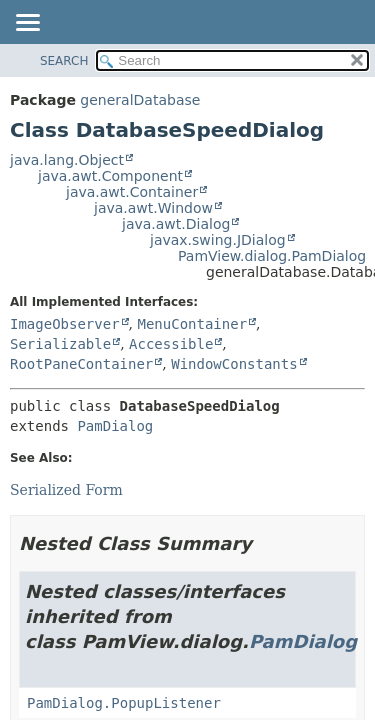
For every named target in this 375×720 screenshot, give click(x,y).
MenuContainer (192, 324)
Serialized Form (66, 490)
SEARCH (64, 61)
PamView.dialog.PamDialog (272, 256)
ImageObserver (65, 324)
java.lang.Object (67, 160)
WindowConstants (234, 364)
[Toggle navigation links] (27, 24)
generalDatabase (140, 100)
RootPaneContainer (81, 364)
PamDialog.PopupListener (124, 703)
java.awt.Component (110, 176)
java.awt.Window (153, 208)
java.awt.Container (132, 192)
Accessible (171, 344)
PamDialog (115, 426)
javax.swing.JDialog (218, 240)
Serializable (60, 344)
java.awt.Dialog (176, 224)
